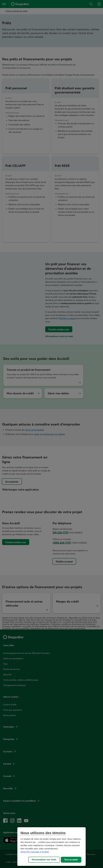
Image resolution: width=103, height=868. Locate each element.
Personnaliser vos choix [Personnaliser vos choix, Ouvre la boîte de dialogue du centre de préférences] (44, 860)
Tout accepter (71, 860)
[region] (51, 847)
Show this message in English (35, 852)
